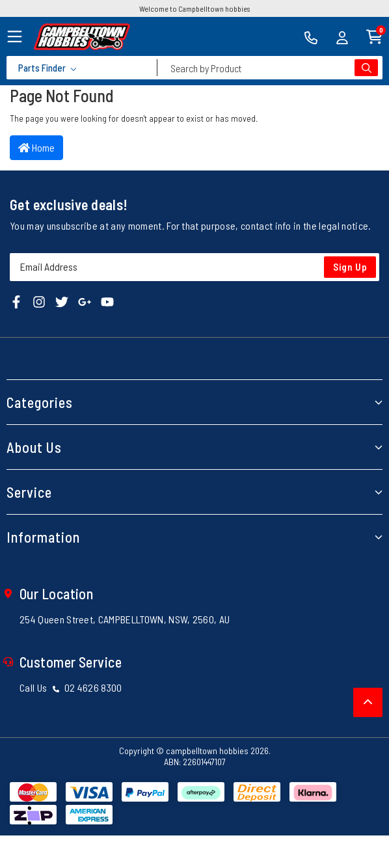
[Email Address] (194, 267)
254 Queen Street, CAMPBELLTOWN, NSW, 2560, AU (125, 619)
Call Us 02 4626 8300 (71, 687)
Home (36, 147)
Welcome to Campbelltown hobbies (194, 8)
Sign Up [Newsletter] (350, 267)
